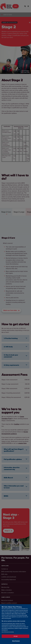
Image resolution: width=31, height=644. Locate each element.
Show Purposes (16, 641)
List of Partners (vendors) (8, 632)
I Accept (15, 636)
